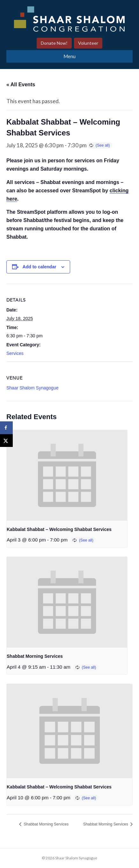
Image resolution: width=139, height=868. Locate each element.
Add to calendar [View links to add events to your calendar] (40, 267)
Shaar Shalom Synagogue (32, 388)
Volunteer (88, 43)
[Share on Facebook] (6, 428)
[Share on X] (6, 441)
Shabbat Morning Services (35, 656)
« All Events (21, 84)
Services (15, 353)
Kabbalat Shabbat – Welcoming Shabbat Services (59, 529)
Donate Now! (54, 43)
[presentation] (67, 475)
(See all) (103, 145)
